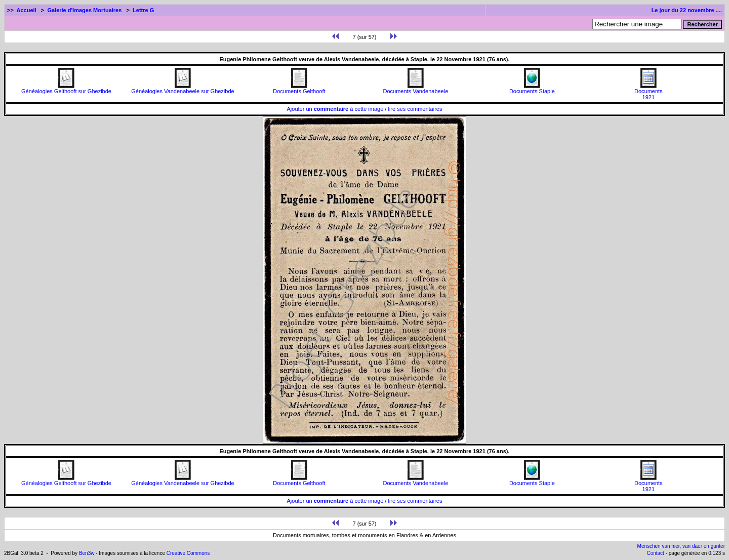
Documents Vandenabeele (415, 89)
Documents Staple (532, 89)
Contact (655, 553)
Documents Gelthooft (299, 89)
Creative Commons (188, 553)
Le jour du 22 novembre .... (687, 10)
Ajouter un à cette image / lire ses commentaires (365, 109)
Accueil (27, 10)
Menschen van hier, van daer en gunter (681, 546)
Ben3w (87, 553)
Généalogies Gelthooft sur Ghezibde (66, 89)
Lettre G (143, 10)
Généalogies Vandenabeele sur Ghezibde (183, 89)
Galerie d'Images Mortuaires (84, 10)
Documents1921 (649, 92)
